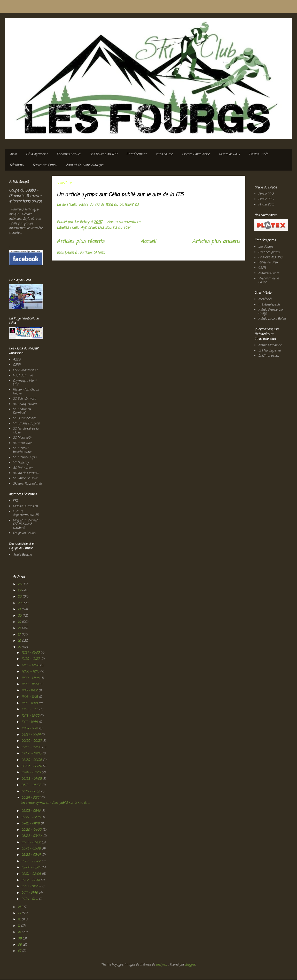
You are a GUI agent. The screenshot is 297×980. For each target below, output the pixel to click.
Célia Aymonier (37, 154)
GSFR (262, 268)
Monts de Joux (229, 154)
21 (20, 609)
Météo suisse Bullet (272, 319)
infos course (164, 154)
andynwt (162, 965)
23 (20, 597)
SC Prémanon (23, 468)
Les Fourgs (266, 247)
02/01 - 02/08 (32, 874)
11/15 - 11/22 (30, 691)
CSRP (17, 365)
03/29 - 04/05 (32, 830)
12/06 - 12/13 (31, 672)
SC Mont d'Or (22, 438)
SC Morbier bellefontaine (22, 450)
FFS (15, 501)
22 (20, 603)
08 (20, 945)
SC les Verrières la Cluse (26, 431)
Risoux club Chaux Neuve (26, 392)
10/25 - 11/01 (30, 709)
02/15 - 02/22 (32, 861)
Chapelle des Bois (270, 257)
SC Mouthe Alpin (25, 457)
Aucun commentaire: (125, 222)
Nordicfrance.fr (269, 273)
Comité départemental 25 (26, 513)
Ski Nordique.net (270, 351)
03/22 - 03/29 (32, 836)
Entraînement (136, 154)
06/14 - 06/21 (31, 792)
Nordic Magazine (270, 345)
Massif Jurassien (25, 506)
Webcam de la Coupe (269, 280)
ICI (137, 205)
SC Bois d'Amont (25, 399)
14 (20, 907)
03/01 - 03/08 (32, 849)
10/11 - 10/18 (30, 722)
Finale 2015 (266, 194)
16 (20, 641)
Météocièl (265, 299)
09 (20, 939)
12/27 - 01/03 (31, 653)
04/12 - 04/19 (31, 824)
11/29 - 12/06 (31, 678)
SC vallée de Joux (25, 478)
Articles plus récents (81, 242)
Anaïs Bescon (22, 555)
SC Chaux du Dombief (22, 411)
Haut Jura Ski (23, 376)
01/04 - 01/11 (30, 899)
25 (20, 584)
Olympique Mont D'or (25, 383)
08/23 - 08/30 (32, 766)
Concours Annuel (69, 154)
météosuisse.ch (269, 305)
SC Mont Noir (22, 443)
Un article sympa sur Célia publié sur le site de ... (55, 803)
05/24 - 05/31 (31, 798)
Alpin (13, 154)
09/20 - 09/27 (32, 741)
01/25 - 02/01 (31, 880)
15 (20, 647)
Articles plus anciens (216, 242)
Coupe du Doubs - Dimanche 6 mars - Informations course (26, 196)
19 (20, 622)
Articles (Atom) (93, 253)
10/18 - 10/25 (31, 716)
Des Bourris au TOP (103, 154)
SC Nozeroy (21, 463)
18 (20, 628)
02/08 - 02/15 (32, 868)
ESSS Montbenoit (25, 370)
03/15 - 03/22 (32, 843)
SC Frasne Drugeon (26, 424)
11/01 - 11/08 (30, 703)
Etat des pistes (269, 252)
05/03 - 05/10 (32, 811)
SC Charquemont (25, 404)
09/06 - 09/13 (32, 754)
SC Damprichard (24, 418)
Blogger (190, 965)
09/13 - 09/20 (32, 747)
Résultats (17, 165)
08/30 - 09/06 (32, 760)
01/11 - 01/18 (30, 893)
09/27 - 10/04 (31, 735)
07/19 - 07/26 (32, 772)
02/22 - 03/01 (32, 855)
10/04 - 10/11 (30, 729)
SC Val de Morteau (26, 473)
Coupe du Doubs (24, 533)
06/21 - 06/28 (32, 785)
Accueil (148, 242)
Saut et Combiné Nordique (85, 165)
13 (20, 913)
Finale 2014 (266, 199)
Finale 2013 (266, 205)
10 (20, 932)
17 (20, 635)
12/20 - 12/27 (31, 659)
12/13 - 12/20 (31, 665)
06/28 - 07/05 (32, 779)
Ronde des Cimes (45, 165)
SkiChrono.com (269, 356)
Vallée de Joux (268, 263)
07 (20, 951)
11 (19, 926)
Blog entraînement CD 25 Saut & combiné (26, 524)
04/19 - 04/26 (32, 817)
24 (20, 591)
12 (20, 920)
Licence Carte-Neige (196, 154)
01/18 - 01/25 (31, 886)
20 (20, 616)
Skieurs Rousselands (28, 484)
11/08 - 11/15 (30, 697)
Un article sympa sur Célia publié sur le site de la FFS (120, 195)
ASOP (17, 360)
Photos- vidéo (259, 154)
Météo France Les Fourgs (271, 312)
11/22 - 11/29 (30, 684)
